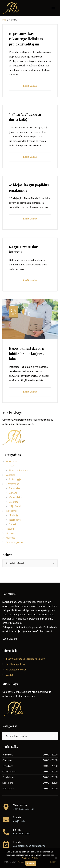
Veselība (10, 475)
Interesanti (15, 520)
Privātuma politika (16, 664)
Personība (14, 488)
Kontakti (10, 675)
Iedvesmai (11, 511)
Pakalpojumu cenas (16, 670)
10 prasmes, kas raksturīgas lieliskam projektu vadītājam (26, 39)
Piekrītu (31, 863)
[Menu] (53, 8)
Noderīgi (14, 515)
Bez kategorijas (14, 542)
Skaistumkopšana (19, 471)
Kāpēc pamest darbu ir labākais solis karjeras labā (27, 353)
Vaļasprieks (15, 497)
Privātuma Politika (30, 858)
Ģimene (13, 493)
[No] (56, 858)
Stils (11, 466)
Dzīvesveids (12, 484)
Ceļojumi (14, 502)
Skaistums (11, 462)
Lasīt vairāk (30, 86)
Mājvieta (10, 538)
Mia (4, 20)
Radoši (13, 524)
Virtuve (10, 533)
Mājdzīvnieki (16, 506)
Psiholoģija (15, 479)
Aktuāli (10, 529)
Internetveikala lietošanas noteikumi (26, 659)
